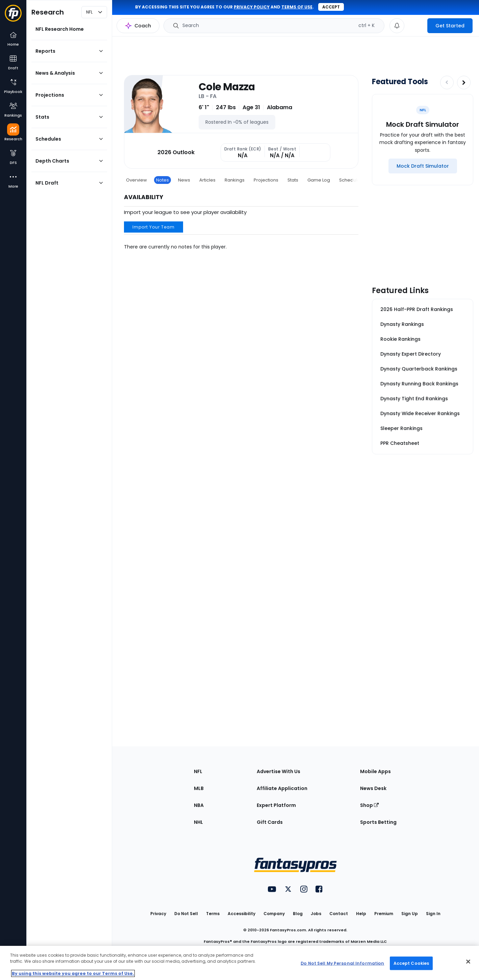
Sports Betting (378, 822)
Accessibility (242, 914)
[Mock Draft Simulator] (423, 166)
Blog (298, 914)
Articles (207, 180)
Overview (136, 180)
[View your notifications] (397, 26)
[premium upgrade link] (416, 26)
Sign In (433, 914)
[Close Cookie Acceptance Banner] (468, 962)
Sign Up (410, 914)
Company (274, 914)
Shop (369, 805)
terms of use (297, 7)
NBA (199, 805)
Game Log (319, 180)
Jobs (316, 914)
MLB (199, 788)
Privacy (158, 914)
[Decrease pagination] (447, 82)
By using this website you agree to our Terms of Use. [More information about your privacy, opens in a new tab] (73, 973)
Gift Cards (270, 822)
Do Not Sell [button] (186, 914)
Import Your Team (154, 227)
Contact (339, 914)
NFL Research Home (60, 29)
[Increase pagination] (464, 82)
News (184, 180)
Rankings (235, 180)
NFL (198, 771)
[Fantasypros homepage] (13, 16)
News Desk (373, 788)
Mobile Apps (375, 771)
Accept (331, 7)
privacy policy (252, 7)
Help (361, 914)
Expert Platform (276, 805)
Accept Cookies (411, 963)
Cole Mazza (227, 87)
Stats (293, 180)
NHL (198, 822)
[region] (239, 963)
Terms (213, 914)
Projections (266, 180)
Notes (162, 180)
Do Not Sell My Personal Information (342, 963)
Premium (384, 914)
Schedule (350, 180)
